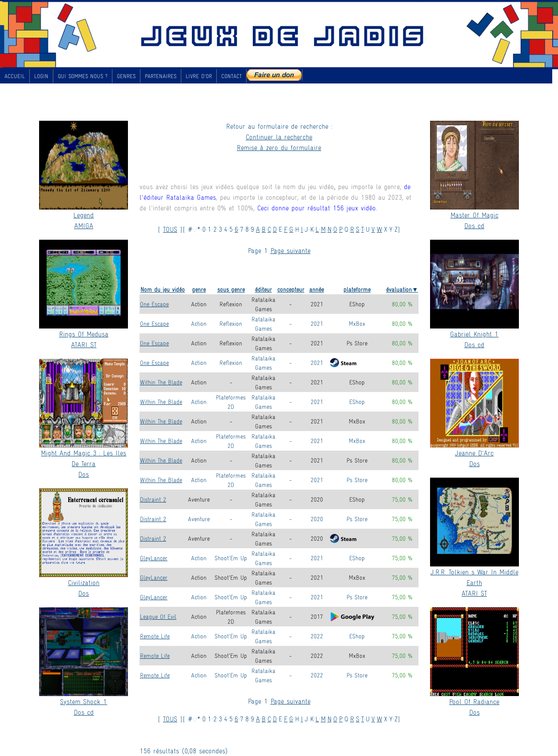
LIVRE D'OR (199, 76)
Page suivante (291, 250)
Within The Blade (161, 382)
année (317, 289)
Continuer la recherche (279, 137)
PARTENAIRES (161, 76)
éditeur (263, 289)
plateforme (357, 289)
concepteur (291, 289)
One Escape (154, 304)
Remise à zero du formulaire (279, 147)
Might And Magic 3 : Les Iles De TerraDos (84, 463)
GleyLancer (154, 558)
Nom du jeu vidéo (163, 289)
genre (199, 289)
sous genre (231, 289)
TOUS (170, 229)
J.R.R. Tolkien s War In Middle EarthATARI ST (474, 582)
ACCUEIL (15, 76)
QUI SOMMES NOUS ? (83, 76)
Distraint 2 (153, 499)
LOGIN (41, 76)
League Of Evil (158, 616)
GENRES (126, 76)
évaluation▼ (402, 289)
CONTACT (231, 76)
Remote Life (155, 636)
